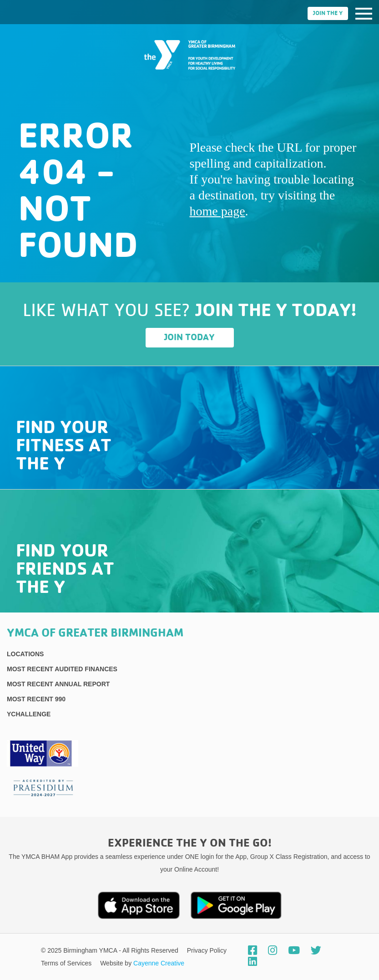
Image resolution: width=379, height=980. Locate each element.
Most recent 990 (36, 699)
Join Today (189, 337)
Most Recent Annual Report (58, 684)
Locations (25, 654)
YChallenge (29, 714)
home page (217, 211)
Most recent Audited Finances (62, 669)
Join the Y (328, 13)
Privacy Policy (207, 950)
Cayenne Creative (159, 963)
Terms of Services (67, 963)
